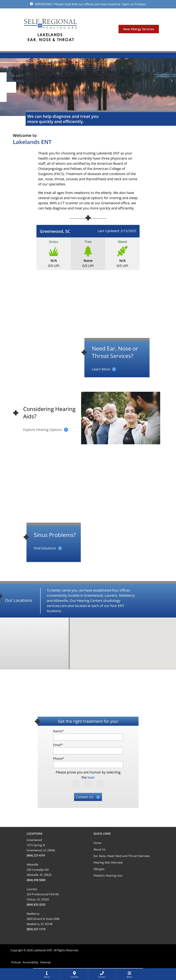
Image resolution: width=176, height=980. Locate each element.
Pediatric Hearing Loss (108, 876)
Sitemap (45, 962)
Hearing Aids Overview (108, 862)
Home (97, 843)
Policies (16, 962)
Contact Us (85, 797)
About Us (100, 849)
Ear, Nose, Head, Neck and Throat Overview (122, 856)
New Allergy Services (139, 30)
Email (58, 745)
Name (58, 731)
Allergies (99, 869)
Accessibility (31, 962)
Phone (59, 759)
